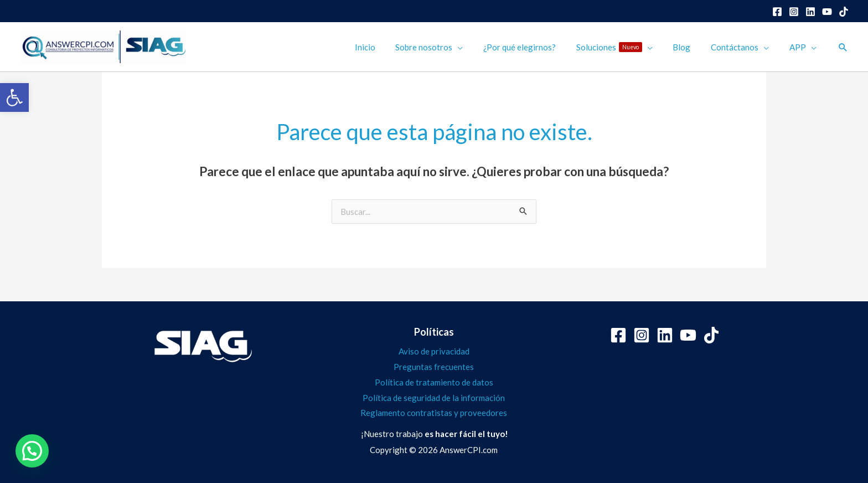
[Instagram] (794, 12)
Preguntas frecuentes (434, 367)
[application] (478, 47)
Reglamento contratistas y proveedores (434, 413)
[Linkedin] (810, 12)
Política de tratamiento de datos (434, 382)
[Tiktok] (711, 335)
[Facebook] (777, 12)
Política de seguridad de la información (434, 398)
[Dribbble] (844, 12)
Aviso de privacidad (434, 351)
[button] (14, 97)
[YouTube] (827, 12)
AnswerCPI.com (469, 450)
